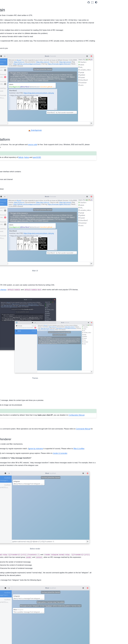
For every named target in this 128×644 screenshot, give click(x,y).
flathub (76, 137)
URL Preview (108, 18)
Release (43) (6, 77)
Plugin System (108, 32)
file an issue (48, 579)
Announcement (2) (8, 73)
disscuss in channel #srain (64, 579)
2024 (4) (4, 89)
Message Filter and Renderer (113, 24)
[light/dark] (96, 2)
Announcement (9, 30)
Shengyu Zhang (9, 25)
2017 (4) (4, 111)
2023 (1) (4, 92)
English (6, 28)
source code (88, 121)
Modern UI (105, 9)
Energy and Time (109, 35)
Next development (108, 27)
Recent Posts (8, 35)
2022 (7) (4, 95)
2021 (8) (4, 99)
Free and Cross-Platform (110, 6)
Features (105, 15)
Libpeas (64, 599)
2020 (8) (4, 102)
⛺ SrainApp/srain (63, 107)
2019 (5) (4, 105)
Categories (6, 69)
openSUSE (37, 139)
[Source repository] (89, 2)
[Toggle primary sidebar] (29, 2)
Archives (5, 82)
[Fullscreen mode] (92, 2)
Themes (104, 12)
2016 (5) (4, 115)
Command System (109, 21)
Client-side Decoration (47, 165)
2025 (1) (4, 86)
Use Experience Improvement (113, 29)
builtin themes (56, 240)
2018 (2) (4, 108)
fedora (82, 137)
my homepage (86, 627)
